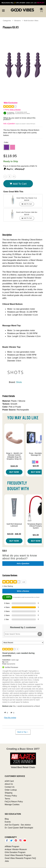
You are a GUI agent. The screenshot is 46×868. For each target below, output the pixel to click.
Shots (19, 382)
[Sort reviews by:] (23, 643)
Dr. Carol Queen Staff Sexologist (19, 828)
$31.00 (36, 535)
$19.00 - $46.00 (14, 534)
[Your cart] (41, 10)
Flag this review (10, 718)
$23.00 (36, 466)
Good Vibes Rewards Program (18, 855)
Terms (7, 799)
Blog (7, 819)
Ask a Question (9, 124)
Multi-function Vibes (31, 20)
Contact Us (10, 787)
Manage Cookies (12, 804)
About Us (9, 784)
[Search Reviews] (23, 634)
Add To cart (18, 184)
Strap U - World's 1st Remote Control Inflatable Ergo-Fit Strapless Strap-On (14, 456)
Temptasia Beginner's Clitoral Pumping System (36, 526)
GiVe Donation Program (15, 852)
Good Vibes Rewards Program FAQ (20, 858)
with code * (23, 3)
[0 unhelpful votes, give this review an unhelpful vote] (12, 713)
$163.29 (14, 466)
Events (8, 822)
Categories (7, 20)
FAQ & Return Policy (14, 802)
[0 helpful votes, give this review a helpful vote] (6, 713)
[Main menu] (3, 10)
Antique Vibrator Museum (16, 849)
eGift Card (9, 781)
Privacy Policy (11, 796)
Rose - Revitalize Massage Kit (36, 454)
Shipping (8, 793)
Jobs (7, 861)
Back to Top (23, 732)
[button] (7, 147)
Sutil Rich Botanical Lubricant (14, 525)
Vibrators (17, 20)
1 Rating (6, 110)
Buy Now (14, 472)
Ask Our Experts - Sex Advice (18, 825)
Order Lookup (11, 790)
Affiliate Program (12, 846)
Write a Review (15, 110)
